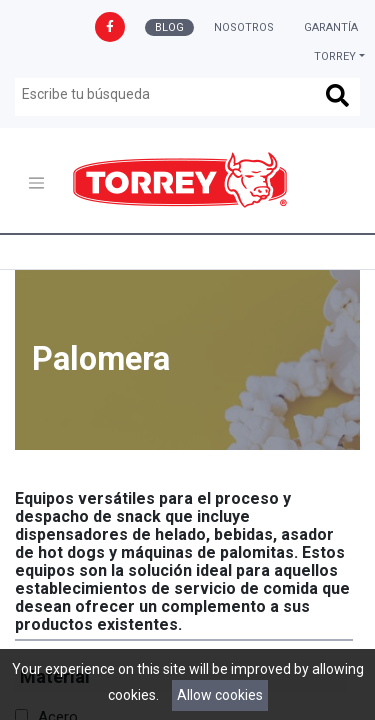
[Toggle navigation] (36, 183)
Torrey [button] (335, 56)
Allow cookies (220, 695)
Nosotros (244, 27)
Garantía (331, 27)
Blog (169, 27)
